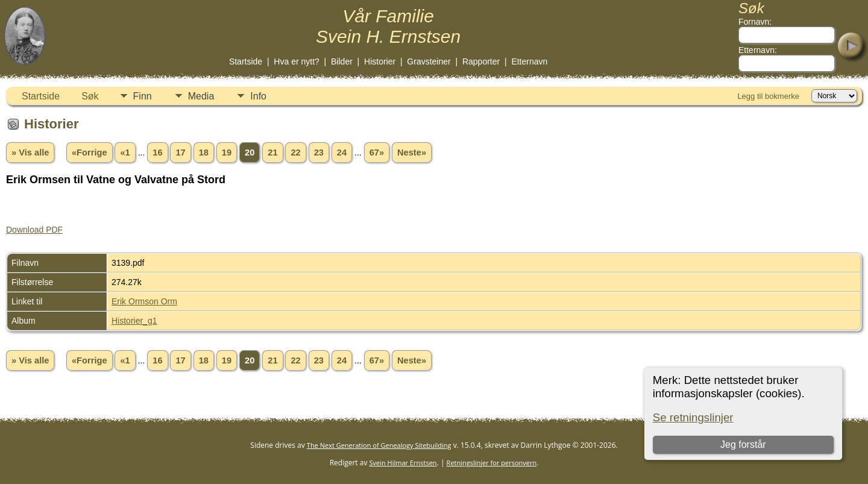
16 (157, 152)
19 (227, 152)
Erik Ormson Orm (144, 301)
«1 (125, 152)
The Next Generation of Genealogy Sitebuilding (379, 445)
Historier (380, 61)
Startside (246, 61)
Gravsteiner (429, 61)
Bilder (342, 61)
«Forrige (90, 152)
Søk (90, 96)
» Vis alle (30, 152)
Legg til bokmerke (768, 96)
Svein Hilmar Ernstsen (403, 463)
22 (295, 152)
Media (201, 96)
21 (272, 152)
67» (377, 152)
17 (180, 152)
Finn (143, 96)
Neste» (412, 152)
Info (258, 96)
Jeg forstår (743, 445)
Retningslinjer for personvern (492, 463)
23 (319, 152)
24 (342, 152)
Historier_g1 (134, 321)
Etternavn (529, 61)
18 (204, 152)
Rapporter (481, 61)
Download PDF (34, 230)
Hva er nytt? (296, 61)
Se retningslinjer (693, 417)
